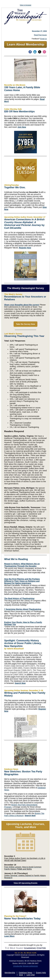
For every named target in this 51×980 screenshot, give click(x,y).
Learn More (9, 936)
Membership (10, 973)
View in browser (25, 5)
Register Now (25, 248)
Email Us (44, 39)
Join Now (22, 127)
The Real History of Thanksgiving (19, 598)
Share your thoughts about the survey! (22, 305)
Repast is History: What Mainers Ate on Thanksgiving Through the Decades (22, 565)
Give (21, 975)
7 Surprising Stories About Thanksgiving (23, 609)
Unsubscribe (18, 966)
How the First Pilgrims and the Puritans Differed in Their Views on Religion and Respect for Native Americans (22, 581)
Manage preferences (30, 966)
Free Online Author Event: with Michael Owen (25, 859)
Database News (26, 973)
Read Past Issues (40, 35)
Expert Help (41, 973)
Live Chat (31, 975)
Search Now (20, 683)
